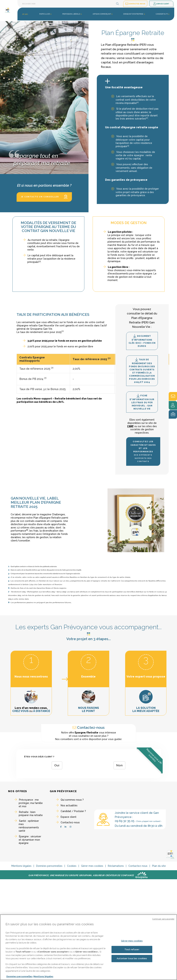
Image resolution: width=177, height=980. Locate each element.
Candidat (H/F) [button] (162, 14)
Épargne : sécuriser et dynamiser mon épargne (30, 840)
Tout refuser (132, 950)
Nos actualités (69, 805)
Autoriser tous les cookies (132, 958)
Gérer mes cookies (92, 866)
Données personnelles (49, 866)
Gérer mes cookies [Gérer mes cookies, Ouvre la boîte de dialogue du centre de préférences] (132, 941)
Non (120, 765)
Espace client (69, 817)
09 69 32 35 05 (125, 821)
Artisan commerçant (102, 14)
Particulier (45, 14)
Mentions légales (21, 866)
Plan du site (159, 866)
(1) (138, 102)
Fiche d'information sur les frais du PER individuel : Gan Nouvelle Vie (142, 402)
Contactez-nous (70, 822)
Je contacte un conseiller (44, 197)
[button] (118, 4)
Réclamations (116, 866)
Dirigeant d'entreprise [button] (133, 14)
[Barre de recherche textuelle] (70, 4)
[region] (88, 947)
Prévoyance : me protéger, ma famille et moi (31, 803)
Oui (57, 765)
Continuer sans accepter (163, 919)
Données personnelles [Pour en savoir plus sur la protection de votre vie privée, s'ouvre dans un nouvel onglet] (19, 976)
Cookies (72, 866)
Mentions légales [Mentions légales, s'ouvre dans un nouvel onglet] (43, 976)
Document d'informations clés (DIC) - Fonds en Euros (142, 341)
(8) (27, 530)
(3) (128, 146)
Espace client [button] (161, 4)
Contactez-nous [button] (135, 4)
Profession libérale (71, 14)
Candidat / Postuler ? (73, 811)
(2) (147, 118)
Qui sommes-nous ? (72, 800)
